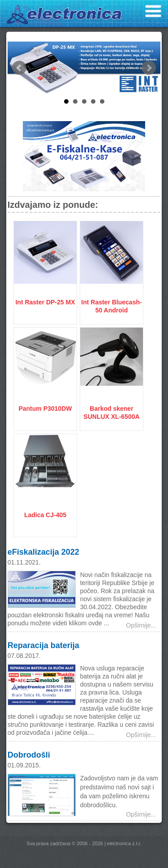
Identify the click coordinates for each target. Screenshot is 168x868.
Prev (19, 68)
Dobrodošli (29, 755)
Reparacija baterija (43, 645)
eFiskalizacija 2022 (43, 552)
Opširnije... (141, 625)
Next (149, 68)
